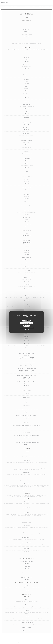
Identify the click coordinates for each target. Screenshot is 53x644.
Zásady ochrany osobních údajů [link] (27, 328)
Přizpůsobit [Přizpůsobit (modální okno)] (26, 326)
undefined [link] (27, 329)
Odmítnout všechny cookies (26, 323)
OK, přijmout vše (26, 321)
